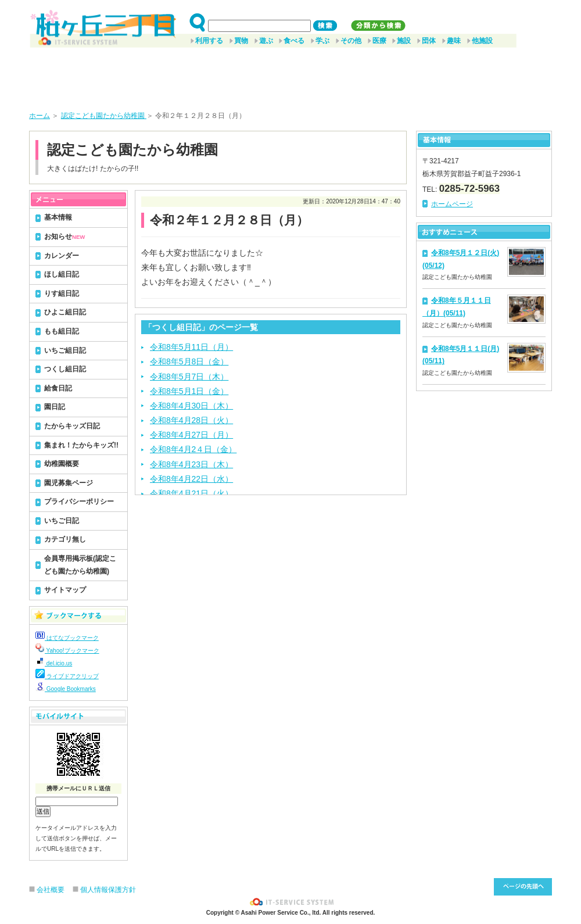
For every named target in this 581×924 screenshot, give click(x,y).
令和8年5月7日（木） (189, 377)
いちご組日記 (65, 350)
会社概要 (51, 890)
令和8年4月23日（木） (191, 464)
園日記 (55, 407)
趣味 (454, 41)
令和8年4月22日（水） (191, 479)
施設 (404, 41)
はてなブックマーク (67, 638)
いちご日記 (62, 521)
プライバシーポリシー (79, 502)
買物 (241, 41)
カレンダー (62, 256)
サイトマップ (65, 590)
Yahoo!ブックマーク (67, 651)
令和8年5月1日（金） (189, 391)
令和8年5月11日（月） (191, 347)
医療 (379, 41)
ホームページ (452, 204)
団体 (429, 41)
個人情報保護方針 (108, 890)
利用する (209, 41)
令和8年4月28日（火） (191, 420)
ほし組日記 (62, 274)
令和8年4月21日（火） (191, 493)
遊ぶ (266, 41)
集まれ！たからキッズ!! (81, 445)
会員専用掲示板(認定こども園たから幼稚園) (80, 565)
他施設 (482, 41)
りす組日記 (62, 293)
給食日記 (58, 388)
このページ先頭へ (523, 887)
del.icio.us (54, 663)
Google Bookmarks (66, 689)
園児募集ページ (69, 483)
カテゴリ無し (65, 539)
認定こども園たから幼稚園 (104, 116)
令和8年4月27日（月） (191, 435)
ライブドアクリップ (67, 676)
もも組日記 (62, 331)
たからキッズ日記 (72, 426)
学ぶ (322, 41)
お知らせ (64, 237)
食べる (294, 41)
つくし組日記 (65, 369)
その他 (351, 41)
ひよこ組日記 (65, 312)
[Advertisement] (290, 75)
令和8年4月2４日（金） (193, 449)
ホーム (40, 116)
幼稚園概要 (62, 464)
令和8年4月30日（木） (191, 406)
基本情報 (58, 217)
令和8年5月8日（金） (189, 361)
